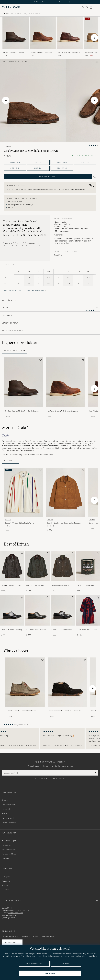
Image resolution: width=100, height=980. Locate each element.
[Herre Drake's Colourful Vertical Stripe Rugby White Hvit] (23, 492)
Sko (4, 62)
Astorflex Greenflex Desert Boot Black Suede (66, 711)
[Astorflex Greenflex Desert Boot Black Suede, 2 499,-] (67, 687)
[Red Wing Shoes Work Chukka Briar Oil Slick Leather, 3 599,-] (70, 37)
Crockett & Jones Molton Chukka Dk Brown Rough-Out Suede (14, 53)
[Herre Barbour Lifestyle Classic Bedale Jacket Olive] (37, 566)
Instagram (6, 876)
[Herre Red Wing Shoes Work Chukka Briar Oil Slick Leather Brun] (70, 33)
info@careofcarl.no (16, 913)
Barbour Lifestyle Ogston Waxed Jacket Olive (61, 585)
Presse (5, 813)
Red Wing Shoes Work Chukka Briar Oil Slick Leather (69, 53)
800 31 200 (13, 915)
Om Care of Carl (8, 805)
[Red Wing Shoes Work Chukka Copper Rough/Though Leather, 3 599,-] (43, 37)
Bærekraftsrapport (9, 822)
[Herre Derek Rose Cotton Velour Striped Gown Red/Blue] (88, 610)
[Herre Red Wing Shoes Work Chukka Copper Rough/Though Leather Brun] (43, 33)
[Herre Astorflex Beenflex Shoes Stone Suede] (25, 682)
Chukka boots (21, 62)
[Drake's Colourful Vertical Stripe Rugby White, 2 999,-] (23, 499)
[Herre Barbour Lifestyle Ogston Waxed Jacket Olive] (63, 566)
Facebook (6, 881)
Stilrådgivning (11, 943)
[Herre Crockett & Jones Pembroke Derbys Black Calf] (63, 610)
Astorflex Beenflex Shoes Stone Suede (21, 711)
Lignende (20, 342)
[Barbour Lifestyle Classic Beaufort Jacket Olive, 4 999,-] (12, 571)
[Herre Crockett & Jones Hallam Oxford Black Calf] (37, 610)
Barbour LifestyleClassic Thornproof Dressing (86, 585)
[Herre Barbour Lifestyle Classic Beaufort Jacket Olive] (12, 566)
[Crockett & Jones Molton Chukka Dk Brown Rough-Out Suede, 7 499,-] (16, 37)
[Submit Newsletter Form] (95, 773)
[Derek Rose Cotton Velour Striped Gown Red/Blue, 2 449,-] (88, 616)
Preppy (19, 244)
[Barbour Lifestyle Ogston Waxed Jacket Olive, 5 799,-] (63, 571)
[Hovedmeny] (96, 7)
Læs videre (92, 956)
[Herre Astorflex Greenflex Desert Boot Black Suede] (67, 682)
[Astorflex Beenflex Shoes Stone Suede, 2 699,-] (25, 687)
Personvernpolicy (9, 818)
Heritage (8, 244)
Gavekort (5, 858)
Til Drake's (11, 461)
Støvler (11, 62)
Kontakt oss (7, 845)
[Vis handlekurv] (91, 7)
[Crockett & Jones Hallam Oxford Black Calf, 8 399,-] (37, 616)
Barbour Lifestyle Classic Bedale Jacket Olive (36, 585)
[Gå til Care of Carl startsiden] (11, 7)
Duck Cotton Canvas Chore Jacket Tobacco (64, 523)
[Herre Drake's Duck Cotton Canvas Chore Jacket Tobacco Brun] (66, 492)
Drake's (7, 147)
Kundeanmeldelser (9, 854)
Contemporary (33, 244)
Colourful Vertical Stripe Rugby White (19, 523)
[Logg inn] (83, 7)
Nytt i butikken (50, 2)
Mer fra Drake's (16, 428)
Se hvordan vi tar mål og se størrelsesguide (24, 291)
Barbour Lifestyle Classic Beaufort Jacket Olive (11, 585)
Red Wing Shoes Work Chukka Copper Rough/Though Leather (42, 53)
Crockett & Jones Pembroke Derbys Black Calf (62, 630)
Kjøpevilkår (6, 809)
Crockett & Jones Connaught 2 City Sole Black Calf (12, 630)
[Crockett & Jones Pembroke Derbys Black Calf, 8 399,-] (63, 616)
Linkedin (5, 890)
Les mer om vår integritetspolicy (50, 778)
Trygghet (5, 800)
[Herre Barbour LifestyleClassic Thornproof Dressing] (88, 566)
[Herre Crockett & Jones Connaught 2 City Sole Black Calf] (12, 610)
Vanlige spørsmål (9, 849)
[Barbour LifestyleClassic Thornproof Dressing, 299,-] (88, 571)
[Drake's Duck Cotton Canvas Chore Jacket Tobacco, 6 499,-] (66, 499)
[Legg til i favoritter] (40, 360)
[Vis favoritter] (87, 7)
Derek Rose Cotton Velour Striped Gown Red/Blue (87, 630)
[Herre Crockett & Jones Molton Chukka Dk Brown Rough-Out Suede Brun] (16, 33)
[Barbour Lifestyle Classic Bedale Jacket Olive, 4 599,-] (37, 571)
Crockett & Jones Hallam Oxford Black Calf (36, 630)
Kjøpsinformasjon (9, 841)
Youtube (5, 885)
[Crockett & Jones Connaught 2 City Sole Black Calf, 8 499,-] (12, 616)
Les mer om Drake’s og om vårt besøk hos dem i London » (28, 455)
